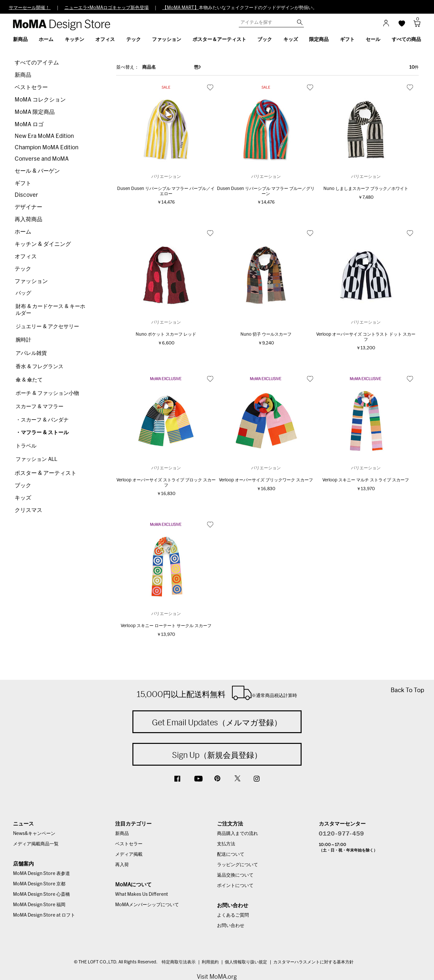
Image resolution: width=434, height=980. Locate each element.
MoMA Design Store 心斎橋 (41, 894)
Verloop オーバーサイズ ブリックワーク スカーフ (266, 480)
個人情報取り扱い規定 (246, 962)
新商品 (23, 75)
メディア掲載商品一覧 (36, 844)
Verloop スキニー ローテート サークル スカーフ (166, 626)
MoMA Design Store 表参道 (41, 874)
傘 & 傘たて (29, 380)
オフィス (26, 256)
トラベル (26, 446)
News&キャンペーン (34, 834)
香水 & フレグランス (40, 367)
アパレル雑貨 (31, 353)
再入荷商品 (28, 219)
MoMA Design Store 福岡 (39, 905)
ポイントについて (235, 886)
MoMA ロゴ (29, 124)
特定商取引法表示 (179, 962)
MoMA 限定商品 (35, 112)
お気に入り (210, 87)
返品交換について (235, 875)
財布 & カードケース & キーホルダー (50, 310)
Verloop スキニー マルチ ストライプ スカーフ (366, 480)
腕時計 (23, 340)
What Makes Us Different (142, 894)
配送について (231, 854)
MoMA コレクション (40, 100)
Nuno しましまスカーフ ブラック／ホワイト (366, 189)
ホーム (23, 232)
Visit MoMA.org (217, 977)
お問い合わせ (231, 926)
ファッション (31, 281)
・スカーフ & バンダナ (42, 420)
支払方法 (226, 844)
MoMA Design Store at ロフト (44, 915)
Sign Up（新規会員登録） (217, 755)
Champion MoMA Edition (47, 148)
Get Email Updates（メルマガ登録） (217, 722)
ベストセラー (31, 87)
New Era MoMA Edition (44, 136)
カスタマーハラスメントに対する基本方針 (313, 962)
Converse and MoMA (42, 159)
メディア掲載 (129, 854)
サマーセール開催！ (30, 8)
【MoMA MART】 (181, 8)
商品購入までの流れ (237, 834)
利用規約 (210, 962)
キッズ (23, 498)
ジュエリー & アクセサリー (47, 327)
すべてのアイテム (37, 63)
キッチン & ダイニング (43, 244)
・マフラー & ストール (42, 433)
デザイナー (28, 207)
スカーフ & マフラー (40, 407)
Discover (26, 195)
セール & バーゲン (37, 171)
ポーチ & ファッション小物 (47, 393)
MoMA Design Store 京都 (39, 884)
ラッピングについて (237, 865)
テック (23, 269)
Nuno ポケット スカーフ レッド (166, 335)
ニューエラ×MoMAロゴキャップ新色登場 (107, 8)
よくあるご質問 (233, 915)
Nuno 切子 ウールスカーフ (266, 335)
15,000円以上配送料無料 (217, 693)
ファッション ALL (36, 459)
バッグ (23, 293)
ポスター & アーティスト (46, 473)
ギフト (23, 183)
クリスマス (28, 510)
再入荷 (122, 865)
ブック (23, 485)
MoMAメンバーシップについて (147, 905)
